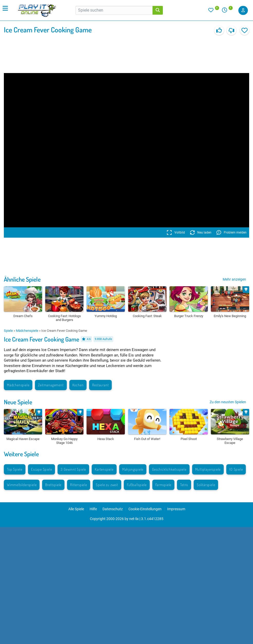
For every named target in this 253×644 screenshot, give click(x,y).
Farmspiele (163, 485)
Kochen (78, 385)
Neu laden (201, 232)
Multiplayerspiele (208, 469)
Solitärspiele (206, 485)
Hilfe (93, 509)
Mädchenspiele (27, 331)
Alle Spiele (76, 509)
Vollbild (176, 232)
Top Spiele (15, 469)
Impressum (176, 509)
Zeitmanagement (51, 385)
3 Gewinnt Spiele (73, 469)
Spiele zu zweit (107, 485)
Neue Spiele (18, 402)
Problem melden (232, 232)
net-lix (134, 519)
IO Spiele (236, 469)
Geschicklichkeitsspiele (169, 469)
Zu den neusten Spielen (228, 402)
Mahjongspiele (133, 469)
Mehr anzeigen (234, 279)
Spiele (8, 331)
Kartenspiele (104, 469)
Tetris (184, 485)
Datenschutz (113, 509)
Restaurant (100, 385)
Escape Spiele (41, 469)
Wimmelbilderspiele (22, 485)
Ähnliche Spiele (22, 279)
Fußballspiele (137, 485)
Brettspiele (53, 485)
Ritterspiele (79, 485)
